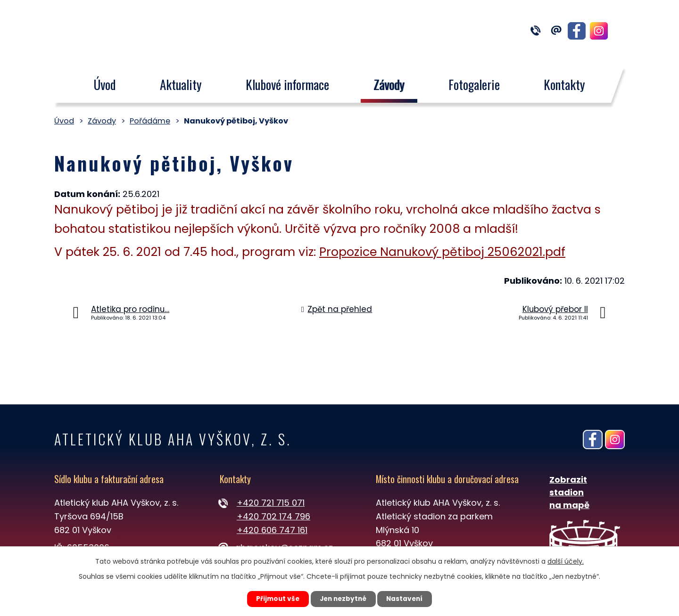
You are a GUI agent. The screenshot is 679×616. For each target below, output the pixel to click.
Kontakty (565, 84)
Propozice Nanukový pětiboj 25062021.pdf (442, 252)
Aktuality (181, 84)
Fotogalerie (474, 84)
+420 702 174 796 (273, 516)
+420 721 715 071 (271, 503)
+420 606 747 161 (272, 530)
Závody (389, 84)
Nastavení (408, 599)
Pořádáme (150, 121)
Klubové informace (287, 84)
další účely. (566, 561)
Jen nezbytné (343, 599)
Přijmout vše (274, 599)
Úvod (104, 84)
